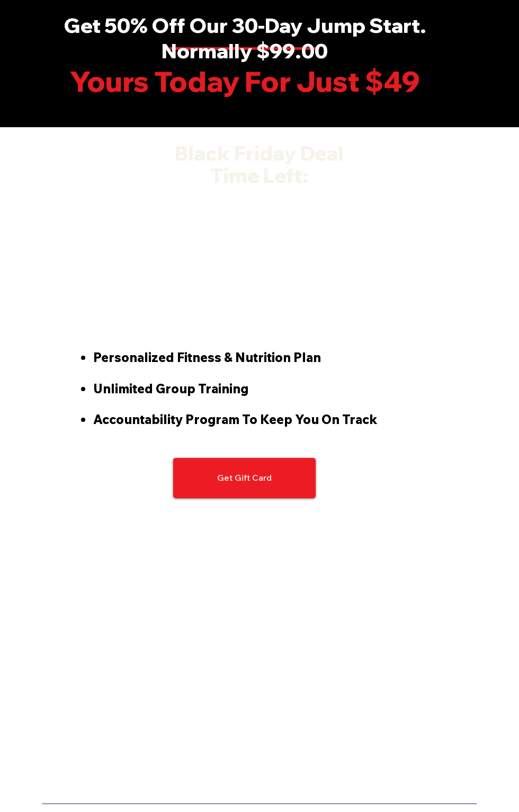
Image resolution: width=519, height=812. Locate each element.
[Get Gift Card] (244, 478)
